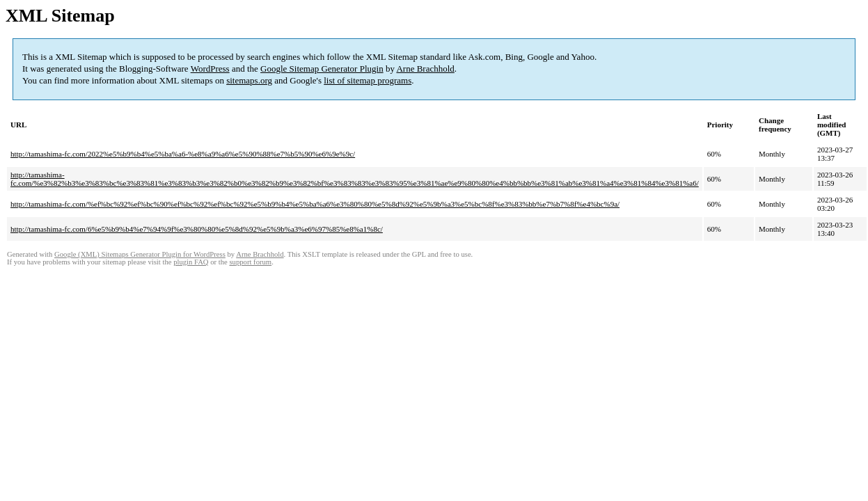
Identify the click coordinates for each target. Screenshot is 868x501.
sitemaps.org (249, 80)
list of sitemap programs (368, 80)
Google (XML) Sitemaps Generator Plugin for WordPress (140, 254)
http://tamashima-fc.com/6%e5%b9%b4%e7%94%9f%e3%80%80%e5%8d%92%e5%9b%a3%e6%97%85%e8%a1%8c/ (197, 229)
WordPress (210, 69)
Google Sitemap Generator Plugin (322, 69)
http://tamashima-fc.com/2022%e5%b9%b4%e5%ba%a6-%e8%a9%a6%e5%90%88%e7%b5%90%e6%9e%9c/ (183, 154)
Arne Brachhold (425, 69)
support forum (250, 262)
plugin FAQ (191, 262)
